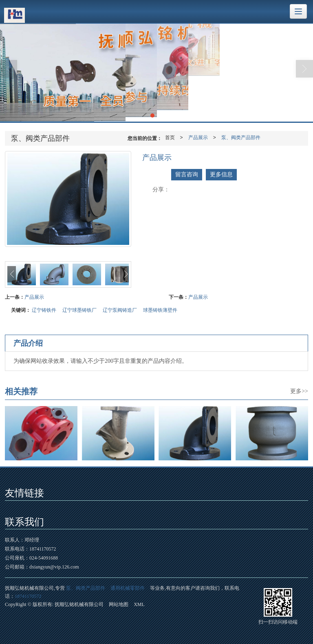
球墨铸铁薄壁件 (160, 310)
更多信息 (221, 174)
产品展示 (198, 138)
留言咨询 (187, 174)
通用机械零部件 (128, 588)
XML (139, 604)
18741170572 (28, 596)
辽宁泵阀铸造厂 (120, 310)
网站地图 (119, 604)
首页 (170, 138)
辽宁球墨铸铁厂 (79, 310)
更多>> (299, 391)
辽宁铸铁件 (44, 310)
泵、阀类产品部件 (241, 138)
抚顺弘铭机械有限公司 (79, 604)
